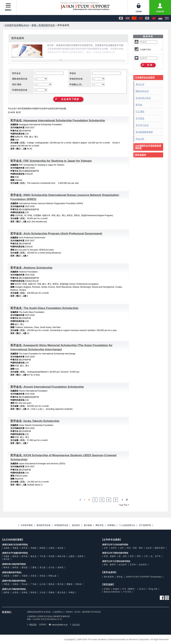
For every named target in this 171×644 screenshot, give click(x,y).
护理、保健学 (110, 556)
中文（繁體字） (129, 589)
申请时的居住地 (20, 90)
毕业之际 (140, 139)
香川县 (60, 584)
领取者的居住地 (20, 79)
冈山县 (25, 584)
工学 (146, 556)
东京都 (51, 556)
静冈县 (16, 567)
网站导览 (100, 525)
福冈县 (7, 592)
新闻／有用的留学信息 (43, 25)
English (116, 589)
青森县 (16, 548)
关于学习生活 (142, 125)
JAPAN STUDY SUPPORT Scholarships (144, 577)
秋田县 (43, 548)
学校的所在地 (76, 79)
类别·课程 (17, 84)
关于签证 (140, 118)
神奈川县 (61, 556)
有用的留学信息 (61, 525)
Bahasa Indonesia (112, 592)
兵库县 (34, 576)
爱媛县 (69, 584)
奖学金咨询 (18, 38)
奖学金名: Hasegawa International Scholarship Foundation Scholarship (58, 120)
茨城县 (7, 556)
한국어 (142, 589)
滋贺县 (7, 576)
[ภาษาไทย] (167, 18)
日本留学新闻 (27, 525)
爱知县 (25, 567)
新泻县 (7, 559)
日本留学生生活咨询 (145, 77)
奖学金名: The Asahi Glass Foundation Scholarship (44, 308)
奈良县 (43, 576)
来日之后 (140, 84)
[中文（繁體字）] (141, 18)
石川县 (51, 567)
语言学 (114, 548)
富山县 (43, 567)
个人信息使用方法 (127, 525)
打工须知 (140, 111)
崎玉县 (34, 556)
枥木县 (16, 556)
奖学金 (139, 105)
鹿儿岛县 (61, 592)
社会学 (149, 548)
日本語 (107, 589)
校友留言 (76, 525)
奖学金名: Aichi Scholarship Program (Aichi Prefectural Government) (56, 234)
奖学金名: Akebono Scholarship (31, 268)
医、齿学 (123, 556)
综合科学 (143, 565)
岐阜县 (7, 567)
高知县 (78, 584)
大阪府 (25, 576)
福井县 (60, 567)
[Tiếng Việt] (154, 18)
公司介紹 (75, 624)
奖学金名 (16, 73)
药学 (132, 556)
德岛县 (51, 584)
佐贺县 (16, 592)
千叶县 (43, 556)
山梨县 (71, 556)
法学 (122, 548)
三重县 (34, 567)
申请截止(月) (76, 84)
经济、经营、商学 (135, 548)
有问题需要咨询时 (144, 132)
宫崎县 (51, 592)
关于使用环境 (145, 525)
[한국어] (147, 18)
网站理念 (32, 624)
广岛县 (34, 584)
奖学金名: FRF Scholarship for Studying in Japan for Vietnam (51, 161)
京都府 (16, 576)
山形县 (51, 548)
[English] (128, 18)
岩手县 (25, 548)
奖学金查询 (141, 155)
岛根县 (16, 584)
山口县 (43, 584)
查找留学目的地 (43, 525)
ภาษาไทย (127, 592)
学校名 (73, 73)
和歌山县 (52, 576)
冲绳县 (71, 592)
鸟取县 (7, 584)
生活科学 (123, 565)
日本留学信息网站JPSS (17, 25)
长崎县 (25, 592)
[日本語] (121, 18)
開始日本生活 (142, 91)
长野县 (80, 556)
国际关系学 (160, 548)
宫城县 (34, 548)
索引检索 (88, 525)
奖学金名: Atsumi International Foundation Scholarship (47, 387)
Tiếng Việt (153, 589)
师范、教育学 (110, 565)
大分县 (43, 592)
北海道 (7, 548)
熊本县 (34, 592)
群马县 (25, 556)
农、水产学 (156, 556)
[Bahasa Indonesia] (160, 18)
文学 (106, 548)
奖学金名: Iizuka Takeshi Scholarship (35, 421)
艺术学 (133, 565)
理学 (139, 556)
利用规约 (111, 525)
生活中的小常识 (143, 98)
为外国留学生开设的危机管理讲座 (148, 147)
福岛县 (60, 548)
